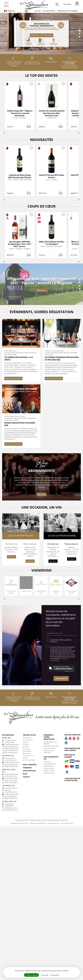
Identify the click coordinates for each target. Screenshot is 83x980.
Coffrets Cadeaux (49, 768)
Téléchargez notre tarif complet (72, 749)
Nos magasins (8, 735)
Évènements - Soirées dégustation (49, 737)
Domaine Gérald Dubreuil (71, 592)
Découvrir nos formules (41, 35)
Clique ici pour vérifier (63, 669)
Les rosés (26, 747)
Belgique (9, 11)
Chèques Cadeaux (49, 771)
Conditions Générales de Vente (19, 823)
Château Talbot (26, 591)
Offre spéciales (29, 771)
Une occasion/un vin (51, 758)
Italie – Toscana (52, 180)
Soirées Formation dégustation (49, 751)
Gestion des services (53, 823)
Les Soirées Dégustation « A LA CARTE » (19, 358)
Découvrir (41, 290)
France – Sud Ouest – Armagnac (20, 249)
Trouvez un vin (29, 735)
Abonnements (41, 471)
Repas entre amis (49, 766)
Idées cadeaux (30, 544)
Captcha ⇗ (69, 671)
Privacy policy (55, 975)
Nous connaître (30, 765)
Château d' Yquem (56, 592)
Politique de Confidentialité (38, 823)
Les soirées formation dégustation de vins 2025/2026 (62, 358)
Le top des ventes (28, 756)
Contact (26, 777)
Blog (25, 774)
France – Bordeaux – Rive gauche (52, 246)
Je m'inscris (61, 678)
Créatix (71, 823)
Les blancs (26, 744)
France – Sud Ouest (20, 118)
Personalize (45, 975)
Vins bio (25, 758)
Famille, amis (11, 544)
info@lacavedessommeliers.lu (14, 762)
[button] (6, 2)
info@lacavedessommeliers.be (14, 745)
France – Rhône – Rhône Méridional (20, 180)
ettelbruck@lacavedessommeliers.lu (16, 794)
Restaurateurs (72, 544)
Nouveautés (26, 753)
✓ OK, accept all (31, 975)
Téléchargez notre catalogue (67, 11)
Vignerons (27, 768)
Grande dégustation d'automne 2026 (20, 424)
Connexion (67, 4)
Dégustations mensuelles (51, 746)
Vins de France (27, 738)
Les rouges (26, 749)
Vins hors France (28, 740)
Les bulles (26, 742)
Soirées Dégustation (50, 748)
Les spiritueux (27, 751)
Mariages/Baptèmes (50, 764)
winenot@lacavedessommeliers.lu (16, 778)
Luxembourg (52, 118)
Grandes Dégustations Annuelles (50, 743)
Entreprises (53, 544)
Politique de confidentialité (59, 660)
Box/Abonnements (49, 773)
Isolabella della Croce (41, 592)
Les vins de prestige (29, 760)
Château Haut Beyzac (11, 592)
